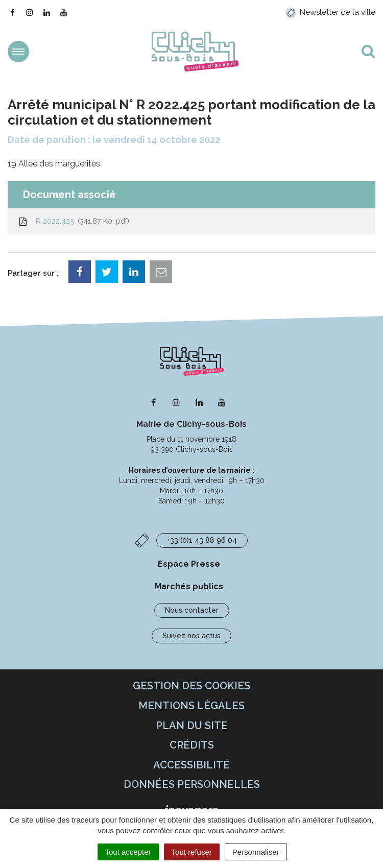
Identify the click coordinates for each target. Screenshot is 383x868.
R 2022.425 (74, 221)
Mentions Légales (192, 706)
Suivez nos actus (192, 636)
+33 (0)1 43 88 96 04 (202, 540)
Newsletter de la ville (330, 12)
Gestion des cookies (192, 686)
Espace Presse (189, 564)
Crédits (192, 745)
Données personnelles (192, 784)
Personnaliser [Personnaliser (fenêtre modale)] (256, 852)
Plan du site (192, 726)
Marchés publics (189, 586)
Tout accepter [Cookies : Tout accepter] (128, 852)
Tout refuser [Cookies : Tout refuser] (192, 852)
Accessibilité (192, 765)
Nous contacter (192, 610)
